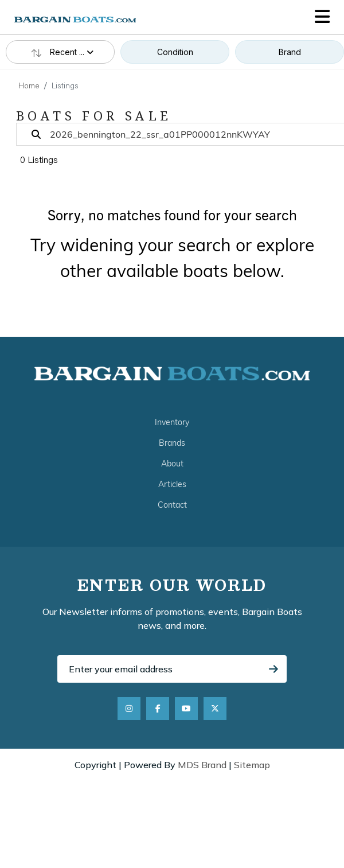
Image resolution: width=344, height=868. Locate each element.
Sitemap (252, 765)
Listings (65, 87)
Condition (175, 52)
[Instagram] (129, 709)
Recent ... (60, 52)
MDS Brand (202, 765)
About (172, 464)
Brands (172, 443)
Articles (172, 484)
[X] (215, 709)
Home (29, 87)
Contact (172, 505)
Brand (290, 52)
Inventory (172, 422)
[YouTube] (186, 709)
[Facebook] (158, 709)
